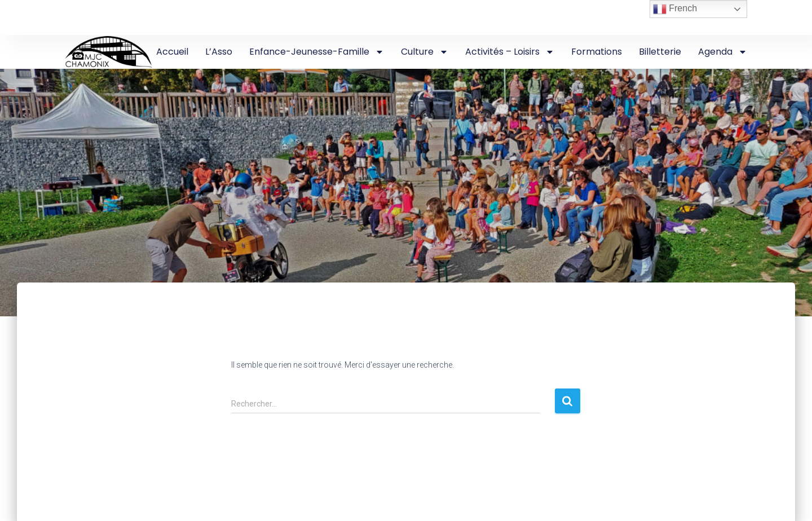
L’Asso (219, 52)
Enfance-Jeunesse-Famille (317, 52)
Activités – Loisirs (510, 52)
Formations (597, 52)
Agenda (723, 52)
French (675, 9)
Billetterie (660, 52)
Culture (425, 52)
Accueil (172, 52)
